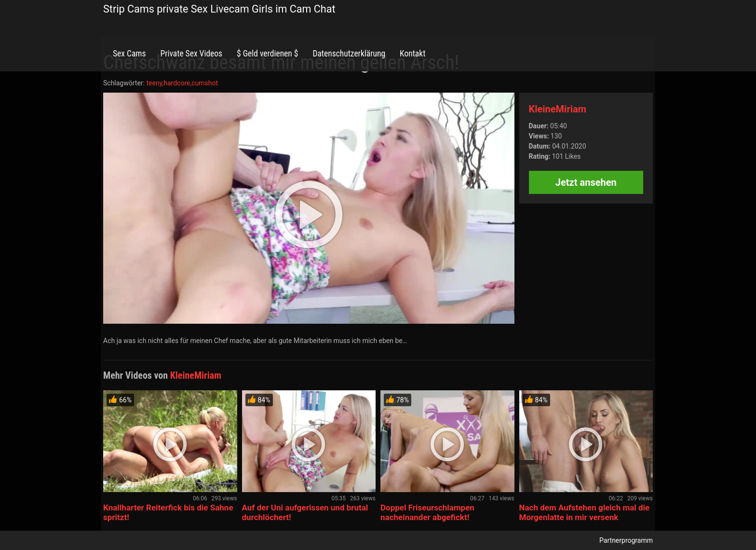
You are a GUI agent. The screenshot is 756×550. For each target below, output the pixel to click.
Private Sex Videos (191, 54)
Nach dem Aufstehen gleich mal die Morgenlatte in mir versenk (585, 512)
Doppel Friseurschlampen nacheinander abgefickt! (427, 512)
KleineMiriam (558, 109)
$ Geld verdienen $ (267, 54)
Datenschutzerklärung (349, 54)
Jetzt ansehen (586, 182)
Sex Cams (129, 54)
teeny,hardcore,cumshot (182, 83)
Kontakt (412, 54)
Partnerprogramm (626, 540)
